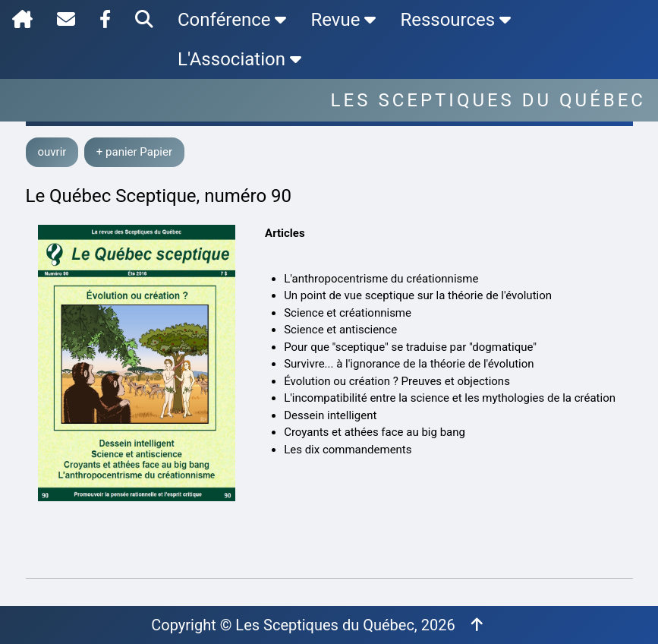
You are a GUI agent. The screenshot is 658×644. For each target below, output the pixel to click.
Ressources (455, 20)
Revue (343, 20)
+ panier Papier (134, 152)
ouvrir (52, 152)
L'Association (239, 59)
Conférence (232, 20)
